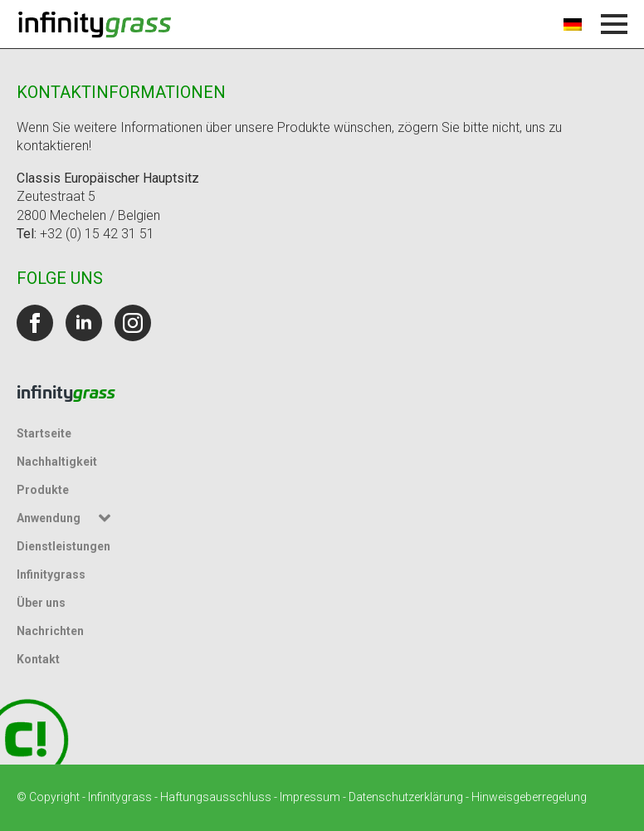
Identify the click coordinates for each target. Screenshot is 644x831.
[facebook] (35, 323)
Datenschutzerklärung (406, 797)
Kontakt (38, 659)
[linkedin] (84, 323)
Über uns (41, 603)
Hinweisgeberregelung (529, 797)
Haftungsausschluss (216, 797)
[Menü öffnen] (614, 24)
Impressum (310, 797)
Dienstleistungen (63, 546)
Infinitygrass (51, 574)
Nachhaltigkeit (57, 462)
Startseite (44, 433)
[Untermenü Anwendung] (107, 518)
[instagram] (133, 323)
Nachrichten (50, 631)
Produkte (43, 490)
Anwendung (49, 518)
